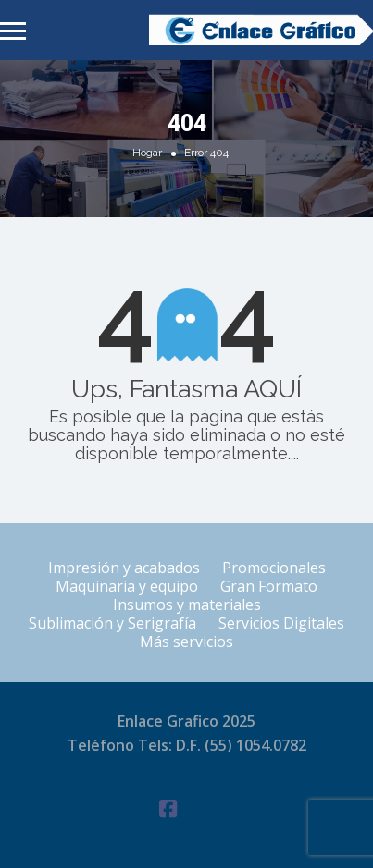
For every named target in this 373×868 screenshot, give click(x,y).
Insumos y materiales (187, 605)
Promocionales (274, 568)
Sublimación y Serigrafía (112, 623)
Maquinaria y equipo (127, 586)
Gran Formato (269, 586)
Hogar (147, 153)
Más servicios (186, 642)
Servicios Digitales (281, 623)
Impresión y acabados (124, 568)
